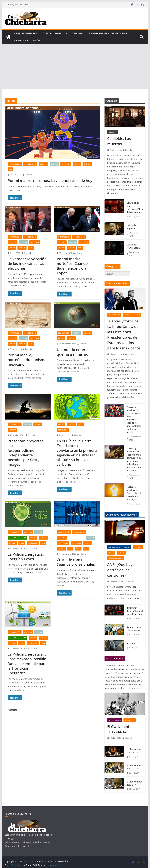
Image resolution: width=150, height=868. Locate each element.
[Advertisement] (75, 67)
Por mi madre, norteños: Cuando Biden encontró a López (72, 266)
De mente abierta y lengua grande (108, 33)
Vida (11, 169)
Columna (43, 164)
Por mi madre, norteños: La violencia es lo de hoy (50, 180)
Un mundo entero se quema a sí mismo (75, 352)
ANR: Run (131, 643)
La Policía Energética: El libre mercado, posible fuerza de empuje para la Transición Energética (28, 663)
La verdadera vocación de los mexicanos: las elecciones (27, 263)
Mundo (77, 164)
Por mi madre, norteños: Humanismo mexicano (27, 360)
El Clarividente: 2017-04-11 (134, 783)
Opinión (87, 164)
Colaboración (30, 164)
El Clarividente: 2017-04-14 (120, 729)
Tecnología (63, 430)
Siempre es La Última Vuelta (134, 629)
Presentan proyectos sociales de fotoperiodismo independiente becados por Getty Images (26, 453)
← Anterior (11, 710)
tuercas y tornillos (55, 33)
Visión (36, 40)
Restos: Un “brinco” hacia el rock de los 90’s (135, 611)
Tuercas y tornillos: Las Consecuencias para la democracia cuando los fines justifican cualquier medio (134, 420)
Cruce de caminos (76, 538)
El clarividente (115, 720)
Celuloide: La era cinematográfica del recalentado (135, 208)
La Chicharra (63, 543)
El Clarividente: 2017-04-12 (134, 767)
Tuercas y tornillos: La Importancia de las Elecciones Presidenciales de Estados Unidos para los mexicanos (124, 335)
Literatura (66, 164)
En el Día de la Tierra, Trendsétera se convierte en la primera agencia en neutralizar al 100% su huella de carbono (77, 453)
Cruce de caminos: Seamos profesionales (76, 562)
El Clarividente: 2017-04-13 (134, 751)
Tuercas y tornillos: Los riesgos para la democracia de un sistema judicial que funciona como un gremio (134, 459)
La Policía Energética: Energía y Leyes (26, 557)
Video (78, 549)
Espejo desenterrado (26, 33)
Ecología (87, 333)
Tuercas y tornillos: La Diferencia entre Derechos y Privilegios (135, 493)
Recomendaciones (116, 558)
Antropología (15, 164)
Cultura (54, 164)
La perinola (21, 40)
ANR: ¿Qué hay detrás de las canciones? (120, 570)
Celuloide (77, 33)
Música (111, 553)
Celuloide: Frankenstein (133, 246)
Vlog (86, 549)
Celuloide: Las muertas (119, 141)
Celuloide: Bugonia (132, 227)
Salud (81, 424)
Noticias (12, 430)
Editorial (28, 175)
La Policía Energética (17, 538)
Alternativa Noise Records (119, 547)
